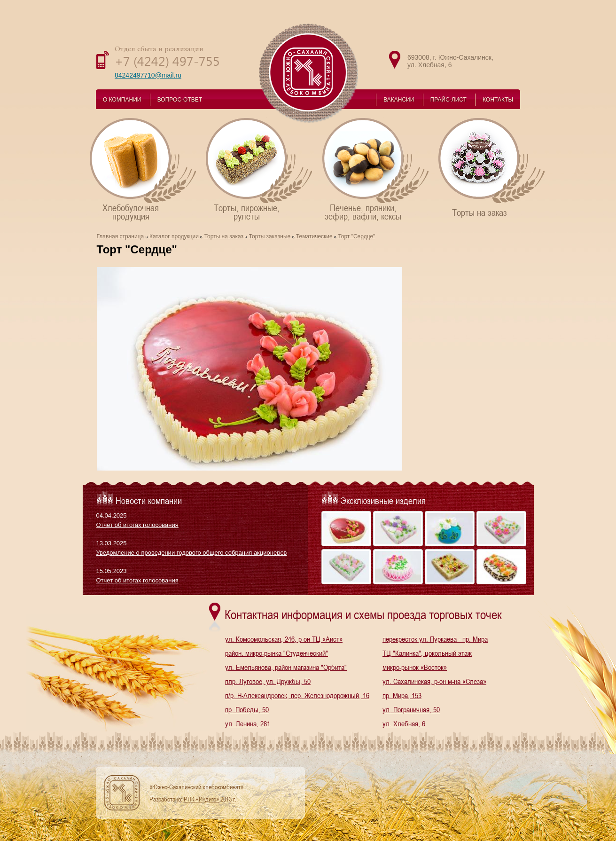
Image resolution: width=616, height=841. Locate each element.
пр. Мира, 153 (402, 695)
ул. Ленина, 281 (248, 723)
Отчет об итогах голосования (137, 525)
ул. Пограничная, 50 (411, 709)
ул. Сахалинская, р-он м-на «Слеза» (434, 681)
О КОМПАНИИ (122, 100)
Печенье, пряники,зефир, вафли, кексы (376, 169)
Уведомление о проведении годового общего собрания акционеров (192, 553)
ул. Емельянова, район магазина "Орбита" (286, 667)
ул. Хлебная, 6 (404, 723)
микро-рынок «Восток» (415, 667)
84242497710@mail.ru (148, 75)
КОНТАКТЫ (498, 100)
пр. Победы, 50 (247, 709)
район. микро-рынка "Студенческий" (277, 653)
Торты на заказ (492, 167)
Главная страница (121, 236)
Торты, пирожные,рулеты (260, 169)
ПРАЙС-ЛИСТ (448, 100)
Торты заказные (270, 236)
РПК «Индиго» (201, 799)
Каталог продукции (174, 236)
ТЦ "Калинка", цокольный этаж (427, 653)
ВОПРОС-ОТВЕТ (180, 100)
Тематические (314, 236)
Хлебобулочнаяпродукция (144, 169)
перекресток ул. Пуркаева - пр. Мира (435, 639)
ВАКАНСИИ (399, 100)
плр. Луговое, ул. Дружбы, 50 (268, 681)
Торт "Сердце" (356, 236)
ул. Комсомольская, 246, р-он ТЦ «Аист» (284, 639)
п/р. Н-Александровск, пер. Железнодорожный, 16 (297, 695)
